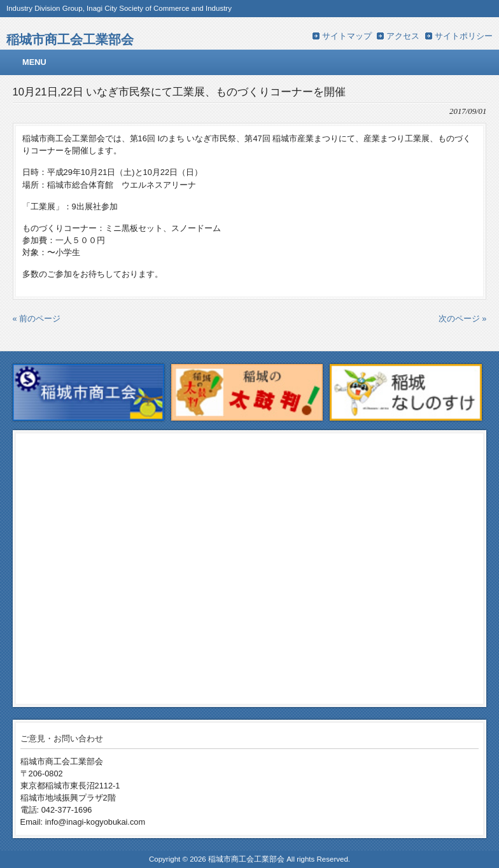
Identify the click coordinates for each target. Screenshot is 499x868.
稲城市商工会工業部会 (70, 39)
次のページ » (463, 318)
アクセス (403, 36)
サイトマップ (347, 36)
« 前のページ (37, 318)
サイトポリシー (464, 36)
